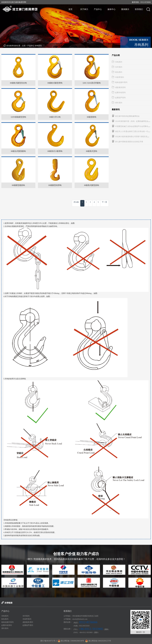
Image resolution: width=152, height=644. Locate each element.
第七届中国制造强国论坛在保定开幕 (129, 142)
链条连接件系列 (121, 82)
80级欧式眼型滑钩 (55, 83)
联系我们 (139, 9)
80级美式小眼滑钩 (55, 151)
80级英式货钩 (91, 151)
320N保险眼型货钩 (18, 117)
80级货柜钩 (92, 117)
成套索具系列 (120, 87)
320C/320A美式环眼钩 (92, 83)
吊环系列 (119, 67)
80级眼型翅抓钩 (18, 185)
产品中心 (98, 9)
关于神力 (84, 9)
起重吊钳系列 (120, 93)
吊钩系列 (38, 46)
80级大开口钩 (55, 117)
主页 (24, 46)
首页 (70, 9)
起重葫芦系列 (120, 98)
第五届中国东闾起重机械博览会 (127, 116)
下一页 (104, 202)
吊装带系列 (120, 77)
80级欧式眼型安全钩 (18, 83)
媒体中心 (112, 9)
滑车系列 (119, 103)
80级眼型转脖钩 (55, 185)
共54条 (76, 202)
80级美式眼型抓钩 (91, 185)
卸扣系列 (119, 72)
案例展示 (125, 9)
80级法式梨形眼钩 (18, 151)
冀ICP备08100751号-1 (48, 641)
